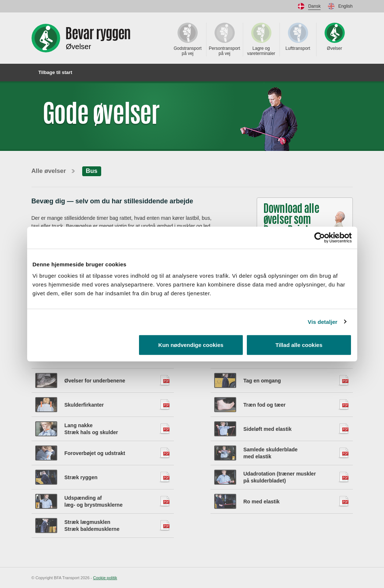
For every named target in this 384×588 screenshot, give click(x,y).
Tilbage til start (52, 72)
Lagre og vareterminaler (261, 39)
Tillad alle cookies (299, 345)
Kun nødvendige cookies (191, 345)
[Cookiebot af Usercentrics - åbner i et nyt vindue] (320, 237)
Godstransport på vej (187, 39)
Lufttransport (298, 37)
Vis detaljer (323, 321)
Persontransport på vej (224, 39)
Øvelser (335, 37)
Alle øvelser (49, 171)
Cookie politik (105, 578)
